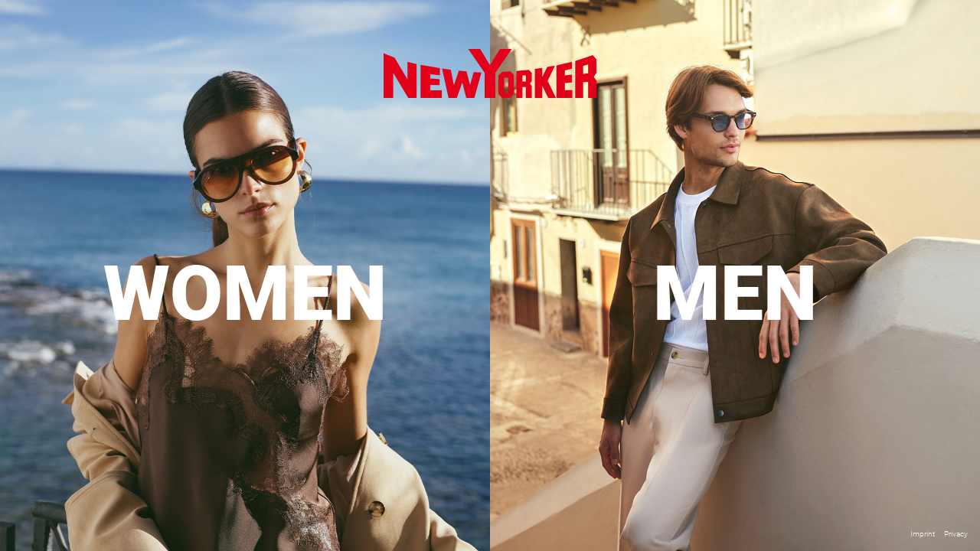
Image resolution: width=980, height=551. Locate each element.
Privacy (956, 534)
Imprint (923, 534)
